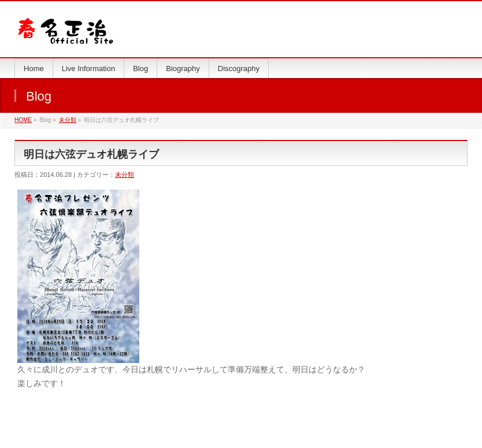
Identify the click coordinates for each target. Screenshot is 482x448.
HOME (23, 120)
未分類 (68, 120)
